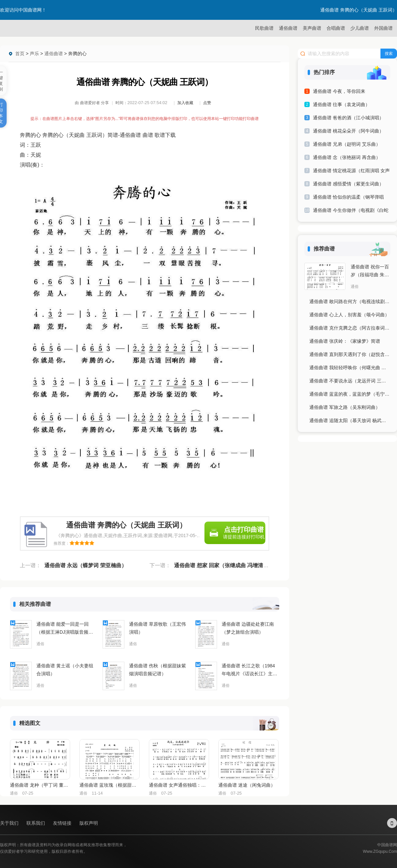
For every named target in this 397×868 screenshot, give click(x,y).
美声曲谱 (312, 28)
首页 (20, 54)
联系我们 (36, 823)
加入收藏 (185, 103)
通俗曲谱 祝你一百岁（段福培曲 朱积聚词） (370, 271)
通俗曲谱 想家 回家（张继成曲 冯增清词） (224, 565)
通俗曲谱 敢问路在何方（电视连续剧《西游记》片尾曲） (350, 301)
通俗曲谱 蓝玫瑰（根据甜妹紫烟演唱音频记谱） (109, 785)
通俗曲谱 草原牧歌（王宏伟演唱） (157, 628)
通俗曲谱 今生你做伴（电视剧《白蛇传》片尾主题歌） (351, 211)
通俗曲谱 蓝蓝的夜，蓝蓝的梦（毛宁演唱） (350, 394)
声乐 (34, 54)
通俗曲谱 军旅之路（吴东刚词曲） (345, 407)
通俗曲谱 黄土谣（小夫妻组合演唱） (65, 670)
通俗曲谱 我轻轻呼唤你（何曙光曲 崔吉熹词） (350, 368)
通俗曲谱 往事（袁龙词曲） (341, 104)
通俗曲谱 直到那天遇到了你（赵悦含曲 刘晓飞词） (350, 354)
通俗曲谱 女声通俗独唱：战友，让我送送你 (179, 785)
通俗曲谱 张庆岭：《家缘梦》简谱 (345, 341)
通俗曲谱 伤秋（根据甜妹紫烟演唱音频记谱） (157, 670)
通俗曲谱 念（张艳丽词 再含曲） (347, 157)
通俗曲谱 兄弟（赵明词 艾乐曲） (347, 144)
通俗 (40, 644)
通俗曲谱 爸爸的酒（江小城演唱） (348, 118)
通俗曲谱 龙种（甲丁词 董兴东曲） (40, 785)
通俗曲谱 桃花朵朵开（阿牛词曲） (348, 131)
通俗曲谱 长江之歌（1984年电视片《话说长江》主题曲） (249, 670)
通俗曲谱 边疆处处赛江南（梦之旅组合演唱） (248, 628)
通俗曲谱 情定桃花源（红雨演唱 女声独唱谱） (351, 172)
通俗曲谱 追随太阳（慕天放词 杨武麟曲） (350, 420)
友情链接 (63, 823)
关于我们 (10, 823)
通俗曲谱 (288, 28)
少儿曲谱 (360, 28)
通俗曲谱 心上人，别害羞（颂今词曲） (349, 315)
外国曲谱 (383, 28)
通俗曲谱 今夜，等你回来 (339, 91)
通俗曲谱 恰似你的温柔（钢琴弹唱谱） (348, 198)
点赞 (207, 103)
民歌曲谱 (264, 28)
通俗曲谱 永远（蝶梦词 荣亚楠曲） (86, 565)
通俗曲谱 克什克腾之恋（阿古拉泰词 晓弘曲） (350, 328)
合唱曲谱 (336, 28)
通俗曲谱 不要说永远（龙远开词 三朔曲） (350, 381)
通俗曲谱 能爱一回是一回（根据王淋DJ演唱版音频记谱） (65, 629)
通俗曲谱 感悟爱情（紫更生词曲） (348, 184)
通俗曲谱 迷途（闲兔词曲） (247, 785)
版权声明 (89, 823)
